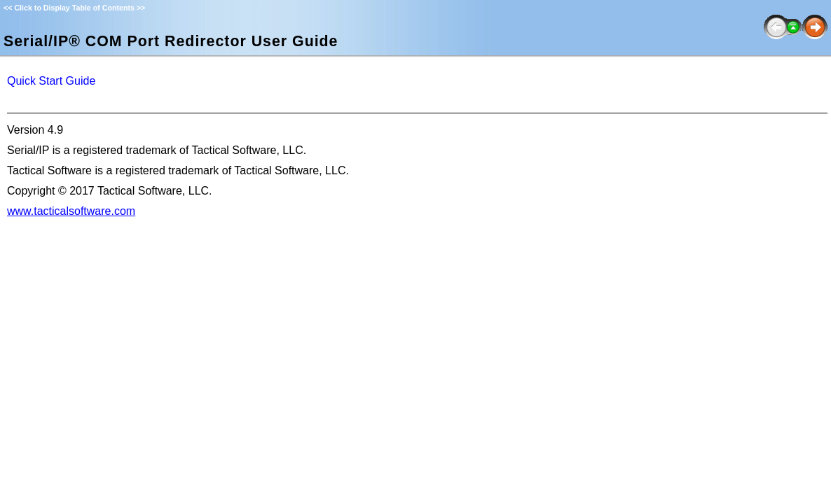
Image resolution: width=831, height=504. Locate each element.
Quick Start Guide (51, 81)
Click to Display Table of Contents (74, 8)
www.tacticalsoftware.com (71, 211)
